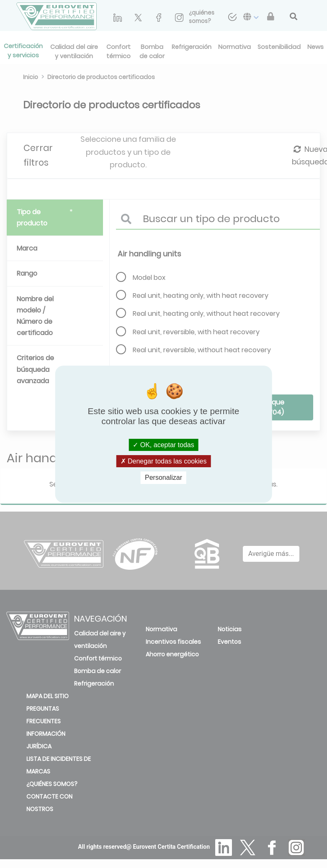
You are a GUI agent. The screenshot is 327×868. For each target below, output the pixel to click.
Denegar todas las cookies (164, 461)
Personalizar (163, 478)
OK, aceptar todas (163, 445)
